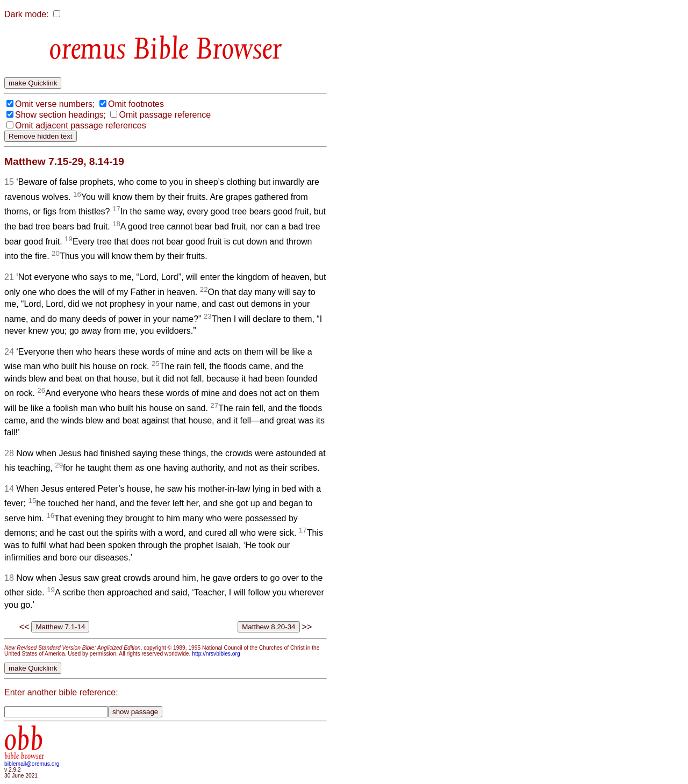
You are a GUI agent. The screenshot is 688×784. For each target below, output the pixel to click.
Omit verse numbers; (55, 104)
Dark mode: (27, 14)
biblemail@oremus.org (32, 764)
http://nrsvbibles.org (216, 654)
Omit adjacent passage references (81, 125)
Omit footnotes (136, 104)
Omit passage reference (165, 115)
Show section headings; (60, 115)
